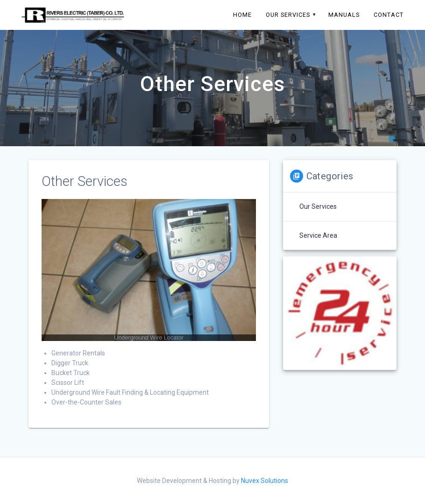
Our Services (288, 15)
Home (242, 15)
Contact (389, 15)
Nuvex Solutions (265, 481)
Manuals (344, 15)
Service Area (318, 235)
